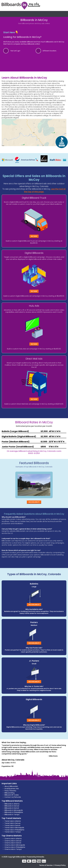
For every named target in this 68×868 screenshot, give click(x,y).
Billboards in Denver (12, 806)
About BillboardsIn (11, 786)
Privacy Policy (60, 865)
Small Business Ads (12, 789)
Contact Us (9, 797)
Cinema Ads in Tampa (13, 849)
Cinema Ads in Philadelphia (15, 847)
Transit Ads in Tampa (13, 832)
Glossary (13, 791)
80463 (13, 763)
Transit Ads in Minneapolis (14, 828)
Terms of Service (46, 865)
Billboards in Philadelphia (14, 812)
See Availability (34, 502)
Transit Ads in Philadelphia (14, 830)
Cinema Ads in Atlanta (13, 839)
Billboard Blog (9, 793)
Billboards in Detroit (12, 808)
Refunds (18, 797)
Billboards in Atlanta (12, 804)
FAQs (6, 791)
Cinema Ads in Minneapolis (15, 845)
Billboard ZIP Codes (12, 795)
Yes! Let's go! (15, 51)
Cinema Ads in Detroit (13, 843)
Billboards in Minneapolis (14, 810)
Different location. (50, 51)
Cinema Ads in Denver (13, 841)
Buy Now (34, 236)
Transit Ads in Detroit (12, 825)
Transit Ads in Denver (13, 823)
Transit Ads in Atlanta (13, 821)
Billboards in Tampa (12, 815)
